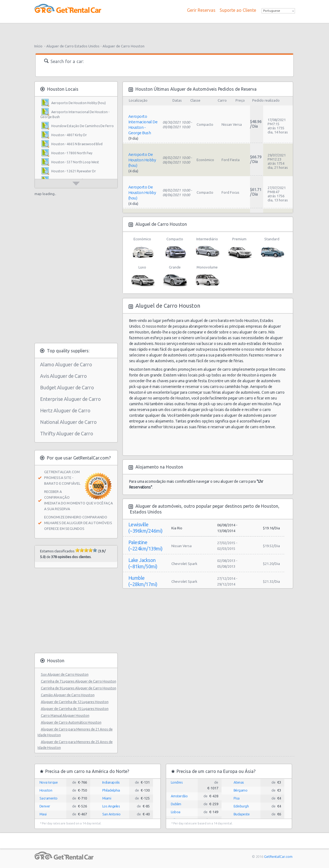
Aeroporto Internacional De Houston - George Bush (75, 114)
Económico (142, 248)
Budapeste (242, 814)
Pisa (237, 798)
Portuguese (272, 11)
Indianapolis (111, 782)
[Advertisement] (164, 32)
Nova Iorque (49, 782)
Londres (177, 782)
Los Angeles (111, 806)
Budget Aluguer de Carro (67, 387)
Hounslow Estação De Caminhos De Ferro (83, 126)
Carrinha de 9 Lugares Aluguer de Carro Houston (79, 688)
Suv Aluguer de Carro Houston (65, 674)
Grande (175, 276)
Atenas (239, 782)
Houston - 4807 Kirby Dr (69, 135)
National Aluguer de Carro (68, 422)
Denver (45, 806)
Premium (239, 248)
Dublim (176, 804)
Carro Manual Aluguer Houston (65, 715)
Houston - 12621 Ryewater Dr (74, 171)
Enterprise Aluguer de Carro (70, 399)
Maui (43, 814)
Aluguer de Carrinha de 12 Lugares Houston (75, 702)
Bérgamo (241, 790)
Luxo (142, 276)
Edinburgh (241, 806)
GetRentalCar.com (278, 856)
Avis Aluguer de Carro (63, 376)
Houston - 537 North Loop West (75, 162)
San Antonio (111, 814)
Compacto (175, 248)
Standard (272, 248)
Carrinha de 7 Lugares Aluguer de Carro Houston (79, 681)
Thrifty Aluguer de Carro (67, 433)
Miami (107, 798)
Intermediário (207, 248)
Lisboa (176, 812)
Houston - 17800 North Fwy (72, 153)
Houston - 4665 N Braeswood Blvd (77, 144)
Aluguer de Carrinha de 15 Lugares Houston (75, 709)
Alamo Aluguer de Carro (66, 364)
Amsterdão (179, 796)
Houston (46, 790)
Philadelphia (111, 790)
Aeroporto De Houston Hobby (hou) (79, 103)
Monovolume (207, 276)
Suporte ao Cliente (238, 10)
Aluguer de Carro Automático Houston (71, 722)
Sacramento (49, 798)
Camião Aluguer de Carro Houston (68, 695)
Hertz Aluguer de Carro (65, 410)
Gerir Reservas (201, 10)
